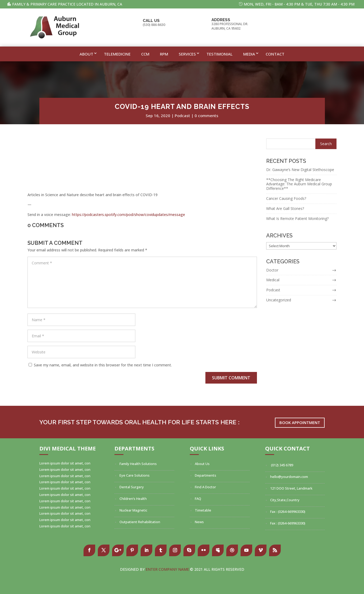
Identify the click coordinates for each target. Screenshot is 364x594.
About (86, 54)
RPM (164, 54)
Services (187, 54)
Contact (275, 54)
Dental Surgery (132, 487)
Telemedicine (117, 54)
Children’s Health (133, 499)
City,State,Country (285, 500)
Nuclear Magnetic (133, 510)
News (199, 522)
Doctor (272, 270)
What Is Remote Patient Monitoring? (297, 218)
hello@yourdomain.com (289, 477)
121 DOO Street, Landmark (291, 488)
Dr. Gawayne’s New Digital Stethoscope (300, 170)
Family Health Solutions (138, 464)
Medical (273, 280)
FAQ (198, 499)
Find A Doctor (205, 487)
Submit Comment (231, 378)
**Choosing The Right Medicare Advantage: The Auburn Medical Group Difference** (299, 184)
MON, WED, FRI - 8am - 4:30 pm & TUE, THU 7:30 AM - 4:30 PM (299, 4)
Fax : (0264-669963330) (288, 512)
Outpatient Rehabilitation (140, 522)
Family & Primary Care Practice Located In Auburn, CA (67, 4)
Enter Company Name (168, 569)
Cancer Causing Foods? (286, 198)
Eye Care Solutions (135, 475)
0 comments (206, 116)
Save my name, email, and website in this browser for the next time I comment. (103, 365)
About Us (202, 464)
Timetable (203, 510)
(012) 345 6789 (282, 465)
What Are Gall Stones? (285, 208)
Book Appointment (300, 424)
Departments (206, 475)
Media (249, 54)
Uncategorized (279, 300)
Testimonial (220, 54)
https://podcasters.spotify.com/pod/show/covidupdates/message (128, 215)
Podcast (182, 116)
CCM (145, 54)
